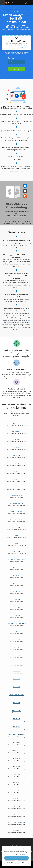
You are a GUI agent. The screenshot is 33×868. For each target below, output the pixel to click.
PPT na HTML (16, 583)
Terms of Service (14, 53)
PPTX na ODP (16, 767)
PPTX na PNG (16, 783)
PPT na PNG (16, 615)
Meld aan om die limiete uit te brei (16, 45)
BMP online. (22, 216)
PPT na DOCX (16, 567)
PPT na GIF (16, 575)
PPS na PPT (17, 527)
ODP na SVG (16, 471)
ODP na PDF (17, 448)
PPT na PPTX (17, 671)
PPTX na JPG (17, 759)
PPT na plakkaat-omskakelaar (16, 623)
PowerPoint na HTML (16, 503)
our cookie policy (21, 854)
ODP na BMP (16, 424)
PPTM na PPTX (16, 711)
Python (4, 223)
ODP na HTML (16, 432)
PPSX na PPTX (17, 551)
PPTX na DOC (16, 727)
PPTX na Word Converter (16, 823)
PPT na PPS (17, 655)
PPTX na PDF (16, 775)
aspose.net (19, 29)
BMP (10, 62)
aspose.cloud (27, 29)
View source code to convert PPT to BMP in (17, 221)
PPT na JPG (17, 591)
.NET (8, 223)
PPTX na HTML (16, 751)
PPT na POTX (16, 647)
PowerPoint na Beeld (16, 511)
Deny (23, 862)
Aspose (7, 3)
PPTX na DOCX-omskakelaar (16, 735)
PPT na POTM (16, 639)
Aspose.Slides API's (19, 393)
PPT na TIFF (16, 687)
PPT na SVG (16, 679)
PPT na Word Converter (16, 695)
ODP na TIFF (16, 479)
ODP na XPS (16, 487)
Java (12, 223)
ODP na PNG (16, 456)
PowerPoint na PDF (16, 519)
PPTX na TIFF (16, 815)
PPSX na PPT (17, 543)
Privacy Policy (24, 53)
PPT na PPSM (16, 663)
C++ (15, 223)
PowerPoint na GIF (16, 495)
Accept (16, 858)
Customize (10, 862)
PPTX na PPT (17, 799)
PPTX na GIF (16, 743)
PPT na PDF (16, 607)
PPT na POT (16, 631)
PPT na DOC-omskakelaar (16, 559)
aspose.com (13, 29)
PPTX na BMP (16, 719)
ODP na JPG (16, 440)
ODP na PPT (16, 463)
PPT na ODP (16, 599)
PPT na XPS (16, 703)
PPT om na (15, 216)
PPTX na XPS (17, 831)
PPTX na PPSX (17, 791)
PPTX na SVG (17, 807)
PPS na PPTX (17, 535)
